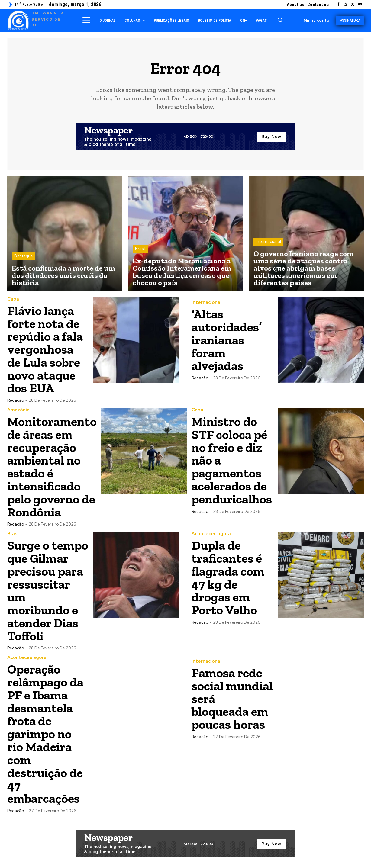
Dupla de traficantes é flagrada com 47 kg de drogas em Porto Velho (228, 574)
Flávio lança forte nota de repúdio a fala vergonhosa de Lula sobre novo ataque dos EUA (45, 349)
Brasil (140, 249)
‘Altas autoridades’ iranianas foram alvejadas (227, 340)
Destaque (24, 256)
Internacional (268, 241)
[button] (280, 20)
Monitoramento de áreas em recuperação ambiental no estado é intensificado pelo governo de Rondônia (52, 464)
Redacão (16, 399)
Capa (13, 299)
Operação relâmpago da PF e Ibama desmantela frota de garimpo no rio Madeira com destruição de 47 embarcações (45, 727)
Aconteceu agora (211, 530)
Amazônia (18, 408)
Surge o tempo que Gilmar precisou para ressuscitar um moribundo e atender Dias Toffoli (48, 586)
